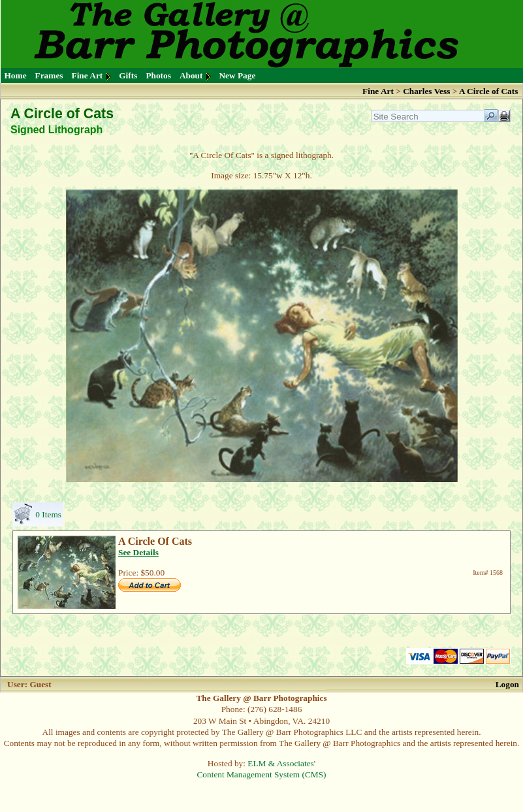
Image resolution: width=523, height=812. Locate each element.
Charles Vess (426, 91)
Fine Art (87, 75)
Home (16, 75)
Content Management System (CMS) (261, 774)
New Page (237, 75)
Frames (49, 75)
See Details (138, 552)
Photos (158, 75)
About (191, 75)
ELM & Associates (280, 763)
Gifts (128, 75)
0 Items (48, 514)
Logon (507, 684)
